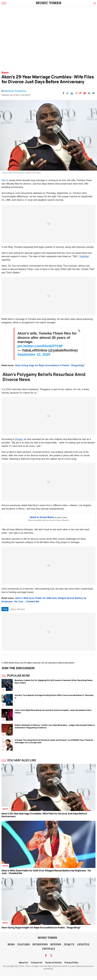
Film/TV (69, 944)
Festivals (49, 949)
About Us (23, 962)
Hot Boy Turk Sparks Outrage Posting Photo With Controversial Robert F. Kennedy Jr (54, 696)
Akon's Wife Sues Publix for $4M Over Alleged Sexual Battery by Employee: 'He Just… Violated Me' (46, 872)
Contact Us (37, 962)
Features (24, 944)
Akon (4, 180)
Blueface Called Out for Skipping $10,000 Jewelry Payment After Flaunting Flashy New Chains (54, 682)
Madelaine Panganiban (15, 91)
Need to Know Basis (42, 517)
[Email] (89, 93)
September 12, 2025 (34, 354)
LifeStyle (83, 944)
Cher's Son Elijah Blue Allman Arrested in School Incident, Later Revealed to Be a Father (53, 711)
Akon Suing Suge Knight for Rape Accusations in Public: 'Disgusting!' (41, 927)
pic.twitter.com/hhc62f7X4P (40, 346)
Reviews (56, 944)
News (5, 73)
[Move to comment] (93, 93)
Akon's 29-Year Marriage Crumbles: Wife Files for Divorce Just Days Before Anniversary (44, 815)
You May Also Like (22, 760)
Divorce (21, 609)
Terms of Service (53, 962)
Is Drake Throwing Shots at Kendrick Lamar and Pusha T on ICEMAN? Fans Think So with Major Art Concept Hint (54, 741)
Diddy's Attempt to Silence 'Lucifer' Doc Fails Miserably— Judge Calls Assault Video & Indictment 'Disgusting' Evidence (55, 726)
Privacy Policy (71, 962)
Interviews (40, 944)
